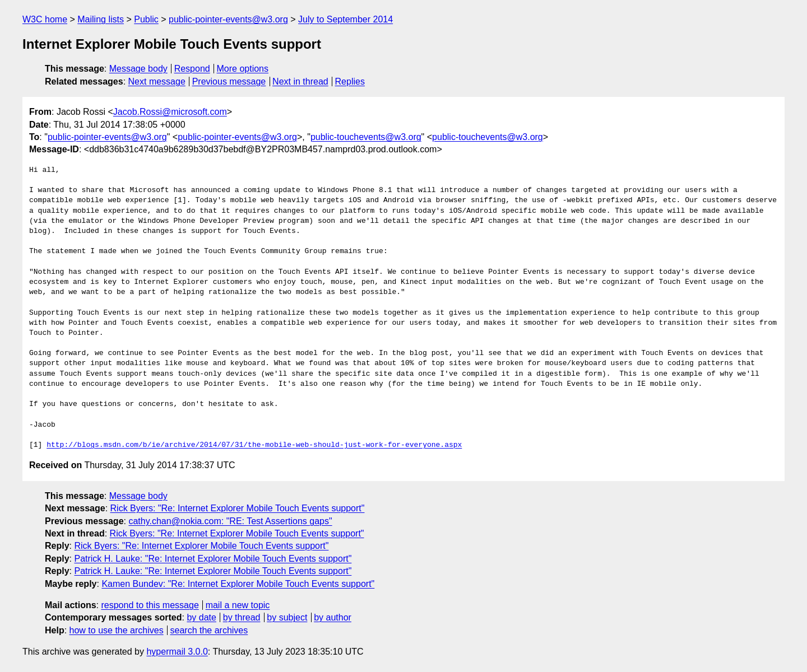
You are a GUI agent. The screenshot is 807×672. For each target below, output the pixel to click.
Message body (138, 69)
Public (146, 19)
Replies (350, 81)
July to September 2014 (345, 19)
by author (333, 617)
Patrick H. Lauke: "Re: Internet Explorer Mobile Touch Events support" (213, 559)
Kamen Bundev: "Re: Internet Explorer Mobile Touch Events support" (238, 584)
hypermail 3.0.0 (177, 652)
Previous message (229, 81)
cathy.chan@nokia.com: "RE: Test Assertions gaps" (230, 521)
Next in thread (300, 81)
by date (201, 617)
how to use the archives (117, 630)
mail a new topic (238, 605)
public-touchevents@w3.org (366, 137)
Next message (157, 81)
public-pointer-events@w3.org (228, 19)
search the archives (209, 630)
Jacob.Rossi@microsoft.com (170, 112)
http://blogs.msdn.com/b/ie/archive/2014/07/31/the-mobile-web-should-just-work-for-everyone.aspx (254, 445)
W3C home (45, 19)
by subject (287, 617)
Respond (192, 69)
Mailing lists (101, 19)
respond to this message (150, 605)
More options (243, 69)
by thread (242, 617)
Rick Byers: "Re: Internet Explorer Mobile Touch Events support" (238, 508)
